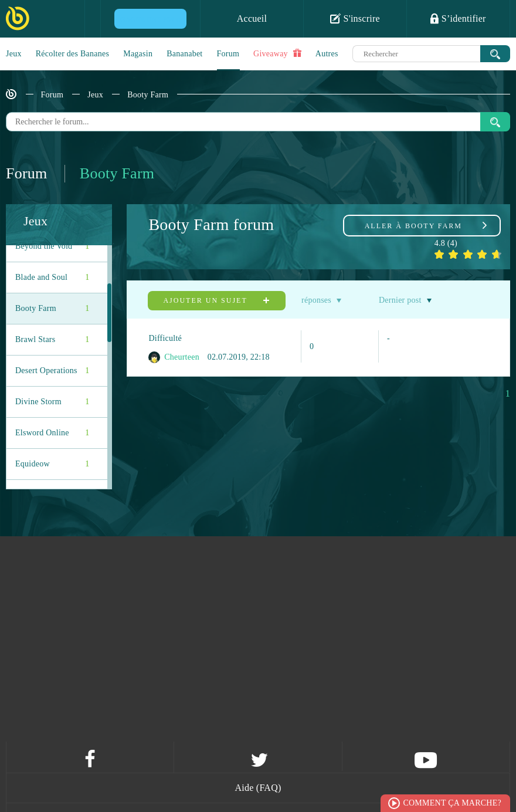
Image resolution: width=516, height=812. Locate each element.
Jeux (14, 54)
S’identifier (458, 18)
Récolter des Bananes (73, 54)
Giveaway (277, 53)
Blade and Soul (52, 278)
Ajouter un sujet (216, 300)
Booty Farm (148, 95)
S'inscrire (355, 18)
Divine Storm (52, 402)
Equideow (52, 464)
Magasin (138, 54)
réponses (316, 300)
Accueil (252, 18)
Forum (228, 54)
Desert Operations (52, 371)
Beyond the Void (52, 246)
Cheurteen (174, 357)
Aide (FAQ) (258, 788)
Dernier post (400, 300)
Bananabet (184, 54)
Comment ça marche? (452, 803)
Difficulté (165, 338)
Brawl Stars (52, 340)
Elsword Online (52, 433)
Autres (327, 54)
